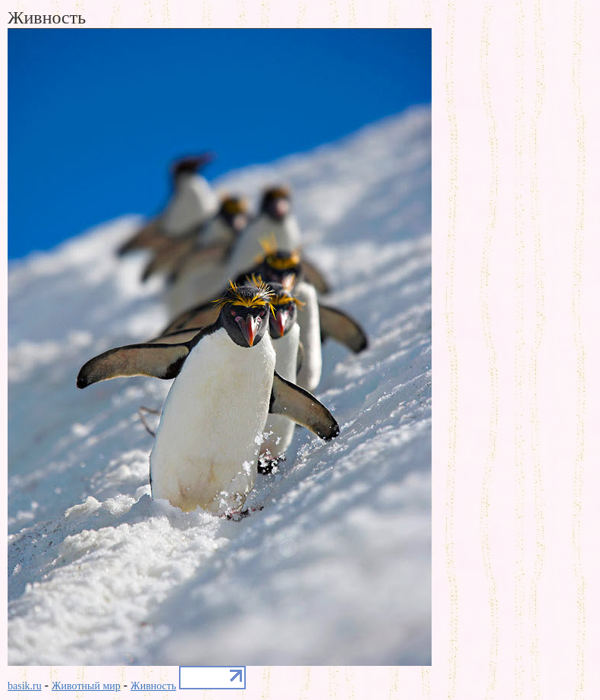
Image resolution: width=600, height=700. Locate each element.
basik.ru (25, 686)
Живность (153, 686)
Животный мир (86, 686)
